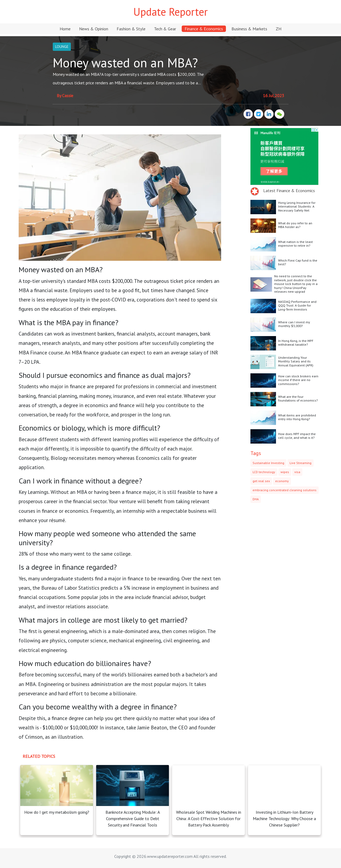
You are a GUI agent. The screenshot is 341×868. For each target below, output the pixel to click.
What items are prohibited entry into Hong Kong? (297, 417)
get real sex (261, 481)
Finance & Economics (204, 29)
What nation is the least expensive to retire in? (295, 244)
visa (297, 472)
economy (282, 481)
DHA (256, 499)
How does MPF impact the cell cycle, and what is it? (297, 436)
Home (65, 29)
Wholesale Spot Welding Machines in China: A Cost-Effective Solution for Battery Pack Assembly (209, 819)
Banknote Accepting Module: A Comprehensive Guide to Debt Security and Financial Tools (133, 819)
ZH (279, 29)
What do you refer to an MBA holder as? (295, 225)
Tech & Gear (165, 29)
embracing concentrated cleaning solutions (285, 490)
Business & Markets (249, 29)
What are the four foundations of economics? (298, 398)
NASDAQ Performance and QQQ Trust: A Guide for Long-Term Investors (297, 305)
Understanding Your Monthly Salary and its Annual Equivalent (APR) (296, 361)
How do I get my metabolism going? (57, 812)
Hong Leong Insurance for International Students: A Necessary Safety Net (297, 206)
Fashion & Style (131, 29)
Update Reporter (171, 12)
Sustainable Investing (268, 463)
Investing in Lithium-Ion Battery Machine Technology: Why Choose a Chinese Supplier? (284, 819)
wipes (285, 472)
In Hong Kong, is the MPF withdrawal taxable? (296, 343)
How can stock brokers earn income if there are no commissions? (298, 380)
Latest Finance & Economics (289, 191)
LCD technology (264, 472)
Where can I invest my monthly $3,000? (294, 324)
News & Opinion (94, 29)
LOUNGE (62, 47)
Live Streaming (301, 463)
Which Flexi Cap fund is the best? (298, 262)
